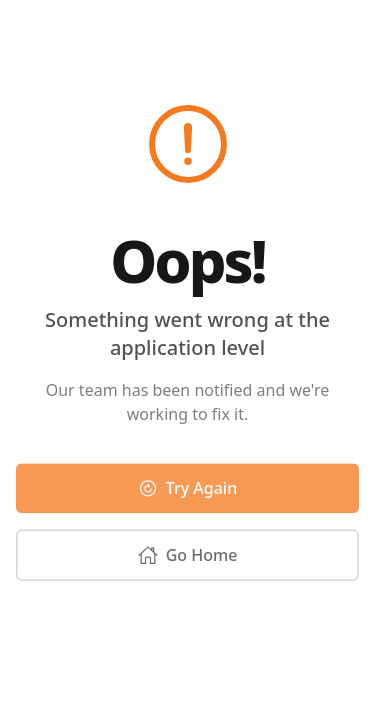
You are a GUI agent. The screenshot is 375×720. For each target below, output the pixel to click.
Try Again (187, 491)
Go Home (188, 558)
